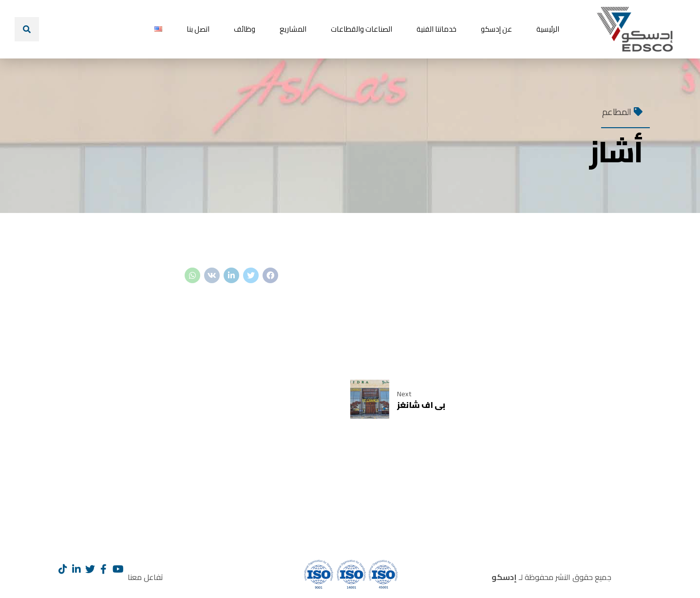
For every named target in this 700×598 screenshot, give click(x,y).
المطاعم (617, 112)
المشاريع (293, 29)
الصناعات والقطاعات (361, 29)
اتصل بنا (198, 29)
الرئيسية (548, 29)
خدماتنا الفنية (436, 29)
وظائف (245, 29)
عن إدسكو (496, 29)
